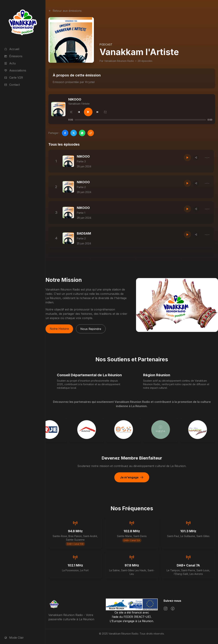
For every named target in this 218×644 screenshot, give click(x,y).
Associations (15, 70)
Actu (10, 63)
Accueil (12, 49)
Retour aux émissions (65, 11)
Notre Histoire (59, 329)
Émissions (13, 56)
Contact (12, 85)
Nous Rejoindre (91, 329)
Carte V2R (14, 78)
